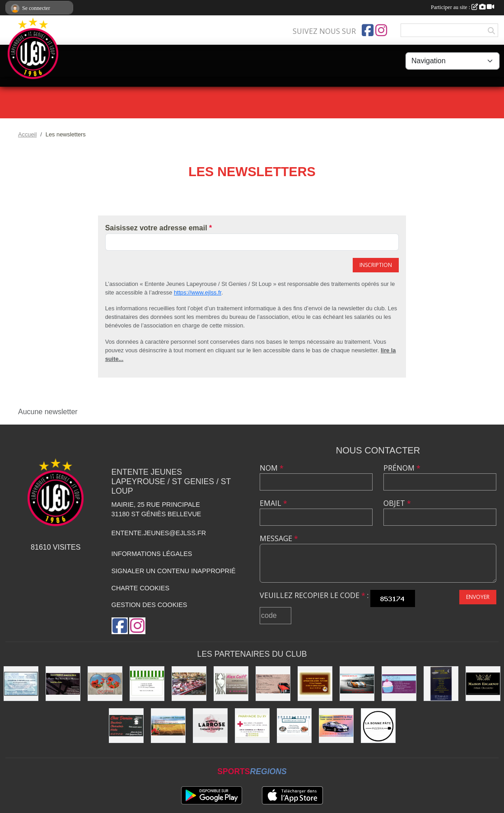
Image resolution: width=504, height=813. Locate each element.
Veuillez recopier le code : (314, 595)
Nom (272, 468)
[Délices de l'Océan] (294, 726)
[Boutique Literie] (441, 684)
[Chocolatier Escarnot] (483, 684)
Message (279, 538)
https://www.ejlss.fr (198, 292)
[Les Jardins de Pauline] (168, 726)
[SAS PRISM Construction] (63, 684)
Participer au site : (462, 7)
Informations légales (152, 554)
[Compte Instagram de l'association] (381, 30)
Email (273, 503)
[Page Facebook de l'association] (368, 30)
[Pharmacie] (252, 726)
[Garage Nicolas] (357, 684)
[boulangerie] (315, 684)
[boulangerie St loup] (399, 684)
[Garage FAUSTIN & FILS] (273, 684)
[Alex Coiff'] (231, 684)
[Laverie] (21, 684)
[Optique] (105, 684)
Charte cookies (140, 588)
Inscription (376, 265)
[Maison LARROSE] (210, 726)
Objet (397, 503)
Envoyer (478, 597)
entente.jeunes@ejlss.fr (159, 533)
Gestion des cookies (149, 605)
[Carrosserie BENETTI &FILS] (336, 726)
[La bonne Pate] (378, 726)
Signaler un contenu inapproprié (174, 571)
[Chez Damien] (126, 726)
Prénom (402, 468)
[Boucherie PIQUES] (189, 684)
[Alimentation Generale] (147, 684)
